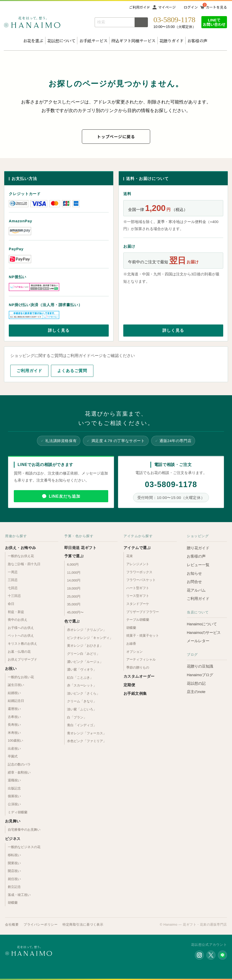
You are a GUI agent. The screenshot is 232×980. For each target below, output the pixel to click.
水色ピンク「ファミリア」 (87, 741)
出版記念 (14, 788)
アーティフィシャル (141, 659)
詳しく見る (59, 330)
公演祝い (14, 804)
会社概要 (12, 924)
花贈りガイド (171, 41)
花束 (130, 556)
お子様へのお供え (21, 628)
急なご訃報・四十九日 (24, 564)
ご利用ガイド (140, 7)
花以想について (61, 41)
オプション (134, 652)
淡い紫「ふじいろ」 (82, 709)
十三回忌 (14, 596)
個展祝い (14, 796)
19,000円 (74, 588)
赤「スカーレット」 (82, 685)
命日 (11, 604)
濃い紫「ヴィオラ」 (82, 669)
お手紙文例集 (135, 693)
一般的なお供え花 (21, 556)
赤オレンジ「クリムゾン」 (87, 630)
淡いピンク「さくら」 (83, 693)
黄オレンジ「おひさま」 (85, 646)
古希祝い (14, 717)
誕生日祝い (16, 685)
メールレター (198, 641)
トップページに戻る (116, 136)
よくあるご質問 (72, 371)
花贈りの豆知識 (200, 666)
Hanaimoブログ (200, 675)
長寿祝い (14, 725)
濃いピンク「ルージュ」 (85, 662)
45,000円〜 (75, 612)
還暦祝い (14, 709)
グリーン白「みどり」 (83, 654)
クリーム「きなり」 (82, 701)
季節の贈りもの (138, 667)
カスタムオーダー (139, 676)
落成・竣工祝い (19, 895)
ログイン (191, 7)
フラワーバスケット (141, 580)
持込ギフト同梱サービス (133, 41)
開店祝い (14, 871)
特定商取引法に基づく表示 (83, 924)
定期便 (129, 685)
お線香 (131, 644)
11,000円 (74, 573)
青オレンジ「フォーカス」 (87, 733)
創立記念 (14, 887)
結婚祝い (14, 693)
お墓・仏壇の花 (19, 652)
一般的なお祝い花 (21, 677)
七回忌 (13, 588)
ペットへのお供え (21, 636)
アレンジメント (138, 564)
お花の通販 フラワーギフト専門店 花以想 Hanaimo (32, 22)
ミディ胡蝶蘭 (18, 812)
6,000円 (73, 565)
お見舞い (13, 821)
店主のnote (196, 692)
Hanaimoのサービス (204, 632)
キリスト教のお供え (22, 644)
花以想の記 (196, 683)
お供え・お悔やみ (21, 548)
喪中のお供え (18, 620)
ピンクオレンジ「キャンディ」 (90, 638)
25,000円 (74, 596)
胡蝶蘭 (13, 903)
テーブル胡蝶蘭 (138, 620)
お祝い (11, 668)
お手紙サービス (93, 41)
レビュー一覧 (198, 565)
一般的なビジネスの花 (24, 847)
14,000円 (74, 580)
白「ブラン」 (77, 717)
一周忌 (13, 572)
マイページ (167, 7)
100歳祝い (15, 740)
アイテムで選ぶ (137, 548)
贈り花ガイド (198, 548)
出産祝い (14, 749)
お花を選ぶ (33, 41)
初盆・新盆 (16, 612)
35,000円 (74, 604)
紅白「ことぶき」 (80, 678)
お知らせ (194, 573)
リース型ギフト (138, 596)
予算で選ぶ (74, 556)
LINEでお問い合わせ (214, 22)
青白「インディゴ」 (82, 725)
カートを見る (216, 7)
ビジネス (13, 839)
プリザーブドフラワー (143, 612)
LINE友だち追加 (64, 496)
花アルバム (196, 590)
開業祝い (14, 863)
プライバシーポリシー (41, 924)
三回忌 (13, 580)
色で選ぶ (72, 621)
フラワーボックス (139, 572)
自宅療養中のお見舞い (24, 830)
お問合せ (194, 582)
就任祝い (14, 879)
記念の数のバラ (19, 764)
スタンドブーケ (138, 604)
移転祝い (14, 855)
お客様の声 (197, 41)
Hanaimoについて (202, 624)
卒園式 (13, 756)
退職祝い (14, 780)
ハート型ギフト (138, 588)
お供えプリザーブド (22, 659)
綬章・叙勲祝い (19, 772)
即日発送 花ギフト (80, 548)
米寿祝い (14, 733)
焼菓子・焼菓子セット (143, 636)
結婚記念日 (16, 701)
